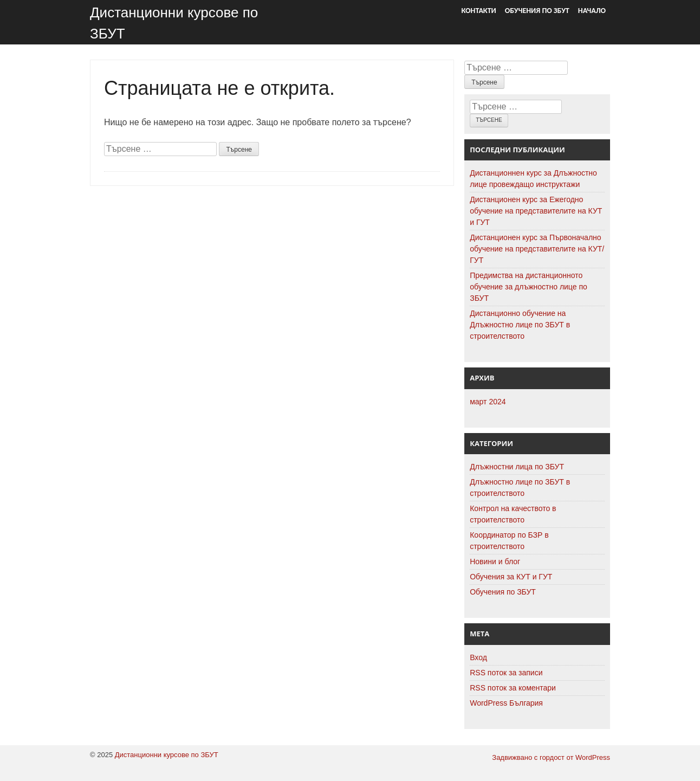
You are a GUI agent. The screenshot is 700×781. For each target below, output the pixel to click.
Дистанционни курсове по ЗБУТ (167, 755)
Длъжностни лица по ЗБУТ (517, 467)
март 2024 (488, 402)
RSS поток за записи (506, 673)
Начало (592, 11)
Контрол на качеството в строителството (513, 514)
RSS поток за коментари (513, 688)
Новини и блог (495, 561)
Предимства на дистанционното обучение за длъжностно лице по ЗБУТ (529, 287)
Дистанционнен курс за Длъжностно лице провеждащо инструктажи (533, 179)
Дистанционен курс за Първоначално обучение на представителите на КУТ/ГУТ (537, 249)
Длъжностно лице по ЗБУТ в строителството (520, 488)
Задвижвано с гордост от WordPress (551, 757)
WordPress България (506, 703)
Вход (478, 657)
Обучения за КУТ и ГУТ (511, 577)
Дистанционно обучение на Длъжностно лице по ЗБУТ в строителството (520, 325)
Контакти (479, 11)
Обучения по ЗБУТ (537, 11)
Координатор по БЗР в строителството (509, 541)
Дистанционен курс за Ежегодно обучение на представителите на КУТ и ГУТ (536, 211)
